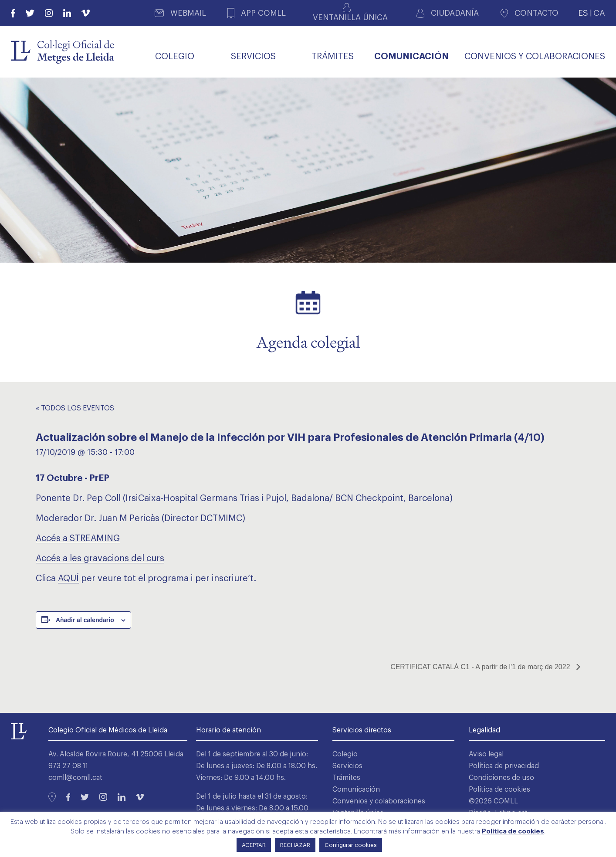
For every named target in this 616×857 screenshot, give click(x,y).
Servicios (347, 766)
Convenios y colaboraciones (379, 801)
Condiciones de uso (501, 778)
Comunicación (356, 789)
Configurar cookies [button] (351, 845)
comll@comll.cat (75, 778)
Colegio (345, 754)
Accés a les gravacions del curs (100, 559)
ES (583, 13)
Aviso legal (486, 754)
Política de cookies (499, 789)
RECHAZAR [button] (295, 845)
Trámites (346, 778)
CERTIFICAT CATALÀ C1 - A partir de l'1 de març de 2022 (481, 667)
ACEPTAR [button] (254, 845)
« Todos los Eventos (75, 408)
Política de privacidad (504, 766)
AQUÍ (68, 579)
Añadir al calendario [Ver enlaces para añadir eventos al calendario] (85, 620)
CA (599, 13)
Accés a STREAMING (78, 539)
